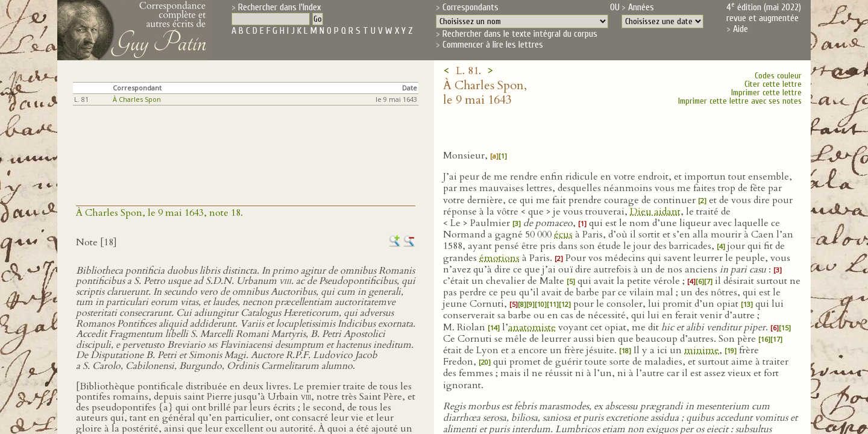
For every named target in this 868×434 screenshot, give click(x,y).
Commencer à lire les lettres (493, 45)
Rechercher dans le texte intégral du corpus (520, 34)
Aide (741, 29)
